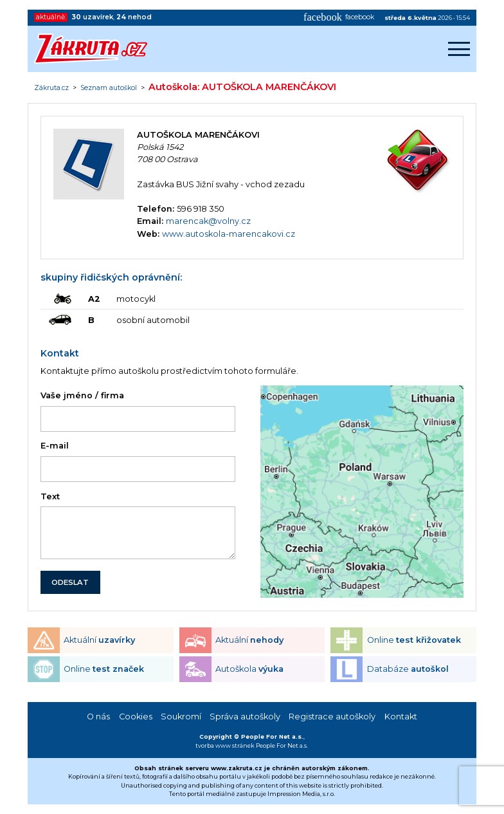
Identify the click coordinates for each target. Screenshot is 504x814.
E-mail (55, 446)
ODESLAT (70, 582)
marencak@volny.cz (208, 221)
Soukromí (181, 717)
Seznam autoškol (109, 88)
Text (50, 496)
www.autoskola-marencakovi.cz (229, 234)
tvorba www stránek (225, 745)
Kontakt (401, 717)
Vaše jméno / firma (82, 395)
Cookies (136, 717)
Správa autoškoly (245, 717)
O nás (98, 717)
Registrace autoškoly (332, 717)
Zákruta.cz (51, 88)
